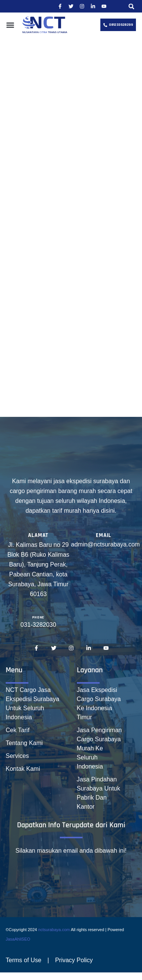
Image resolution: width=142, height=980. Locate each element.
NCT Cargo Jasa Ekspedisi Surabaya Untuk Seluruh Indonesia (32, 704)
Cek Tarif (18, 730)
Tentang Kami (24, 743)
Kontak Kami (23, 769)
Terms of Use (23, 960)
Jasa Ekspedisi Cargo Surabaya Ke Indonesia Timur (99, 704)
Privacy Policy (74, 960)
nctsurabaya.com (54, 930)
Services (17, 756)
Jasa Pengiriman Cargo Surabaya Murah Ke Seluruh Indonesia (99, 748)
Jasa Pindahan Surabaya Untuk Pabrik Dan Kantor (99, 793)
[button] (131, 6)
